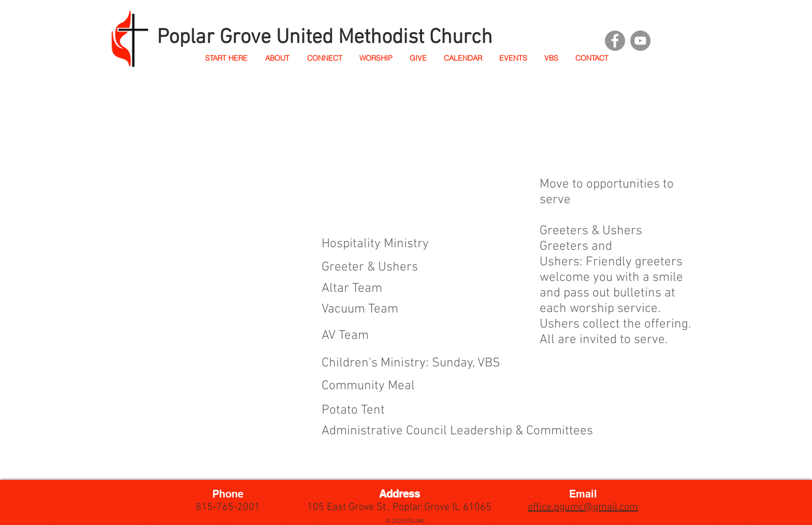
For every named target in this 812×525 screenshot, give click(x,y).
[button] (277, 58)
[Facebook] (615, 41)
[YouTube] (640, 41)
